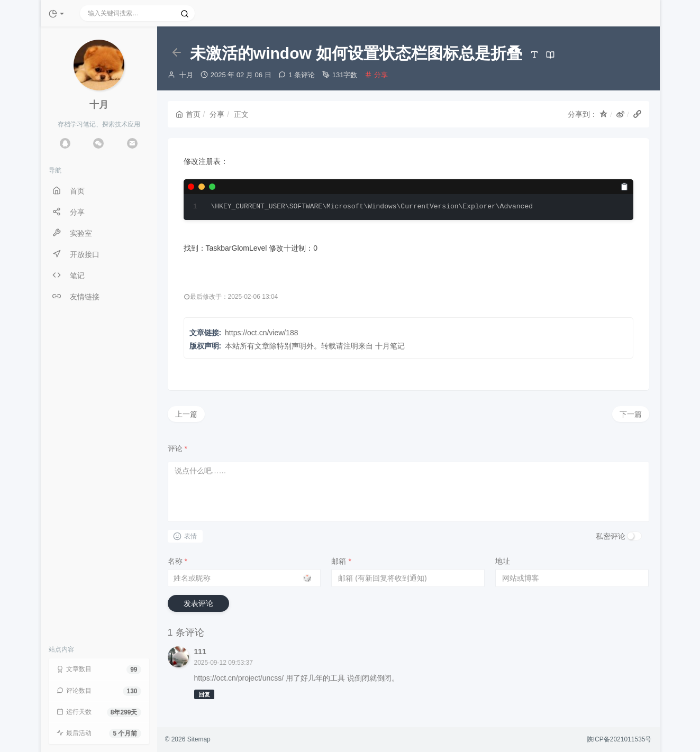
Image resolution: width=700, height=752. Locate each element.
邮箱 (341, 561)
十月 (186, 75)
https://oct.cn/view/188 (262, 333)
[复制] (624, 187)
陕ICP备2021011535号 (619, 739)
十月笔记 (390, 346)
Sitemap (199, 739)
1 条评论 (302, 75)
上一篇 (186, 414)
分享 (381, 75)
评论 (178, 448)
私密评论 (611, 536)
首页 (188, 114)
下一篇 (631, 414)
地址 (503, 561)
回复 (204, 694)
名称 (178, 561)
